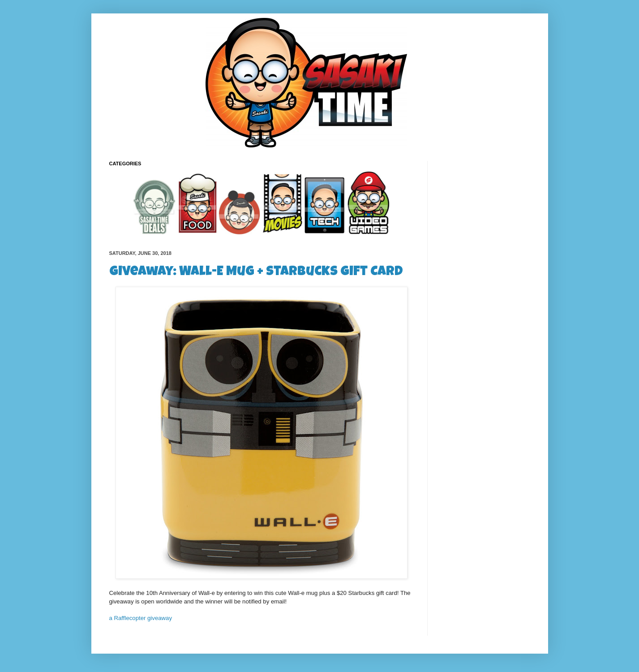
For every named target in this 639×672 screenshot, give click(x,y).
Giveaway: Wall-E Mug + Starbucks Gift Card (256, 272)
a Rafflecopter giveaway (141, 618)
